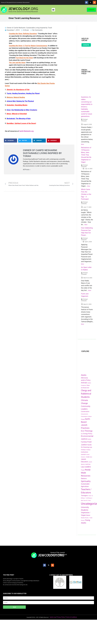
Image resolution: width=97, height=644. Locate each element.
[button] (53, 10)
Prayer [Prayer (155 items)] (83, 470)
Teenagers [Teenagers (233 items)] (84, 496)
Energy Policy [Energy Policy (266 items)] (88, 434)
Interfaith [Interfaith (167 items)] (83, 455)
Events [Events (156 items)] (89, 439)
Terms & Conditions (71, 617)
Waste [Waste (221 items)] (88, 515)
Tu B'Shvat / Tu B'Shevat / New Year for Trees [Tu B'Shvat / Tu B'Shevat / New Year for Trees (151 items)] (87, 498)
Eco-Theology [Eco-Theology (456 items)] (87, 431)
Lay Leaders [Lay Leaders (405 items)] (86, 467)
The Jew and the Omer (17, 63)
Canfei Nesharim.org (26, 131)
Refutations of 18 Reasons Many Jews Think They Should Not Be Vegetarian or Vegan (86, 155)
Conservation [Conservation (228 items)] (85, 412)
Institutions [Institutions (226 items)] (85, 452)
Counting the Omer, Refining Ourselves (23, 34)
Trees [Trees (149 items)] (90, 496)
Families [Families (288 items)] (84, 442)
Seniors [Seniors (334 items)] (84, 478)
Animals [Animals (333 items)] (84, 383)
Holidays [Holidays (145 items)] (88, 450)
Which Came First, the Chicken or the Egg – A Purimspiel (86, 194)
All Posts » (27, 170)
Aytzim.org (53, 617)
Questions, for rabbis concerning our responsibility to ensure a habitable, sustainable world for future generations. (87, 107)
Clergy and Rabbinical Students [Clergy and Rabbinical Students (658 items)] (86, 394)
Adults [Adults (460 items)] (84, 375)
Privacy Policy (61, 617)
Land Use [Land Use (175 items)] (88, 464)
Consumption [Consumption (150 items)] (84, 416)
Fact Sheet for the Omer (24, 58)
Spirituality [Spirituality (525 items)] (86, 481)
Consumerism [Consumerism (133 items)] (84, 414)
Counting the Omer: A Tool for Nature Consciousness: (28, 46)
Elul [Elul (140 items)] (82, 434)
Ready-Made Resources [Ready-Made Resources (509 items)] (86, 473)
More (83, 144)
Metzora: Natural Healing (16, 97)
